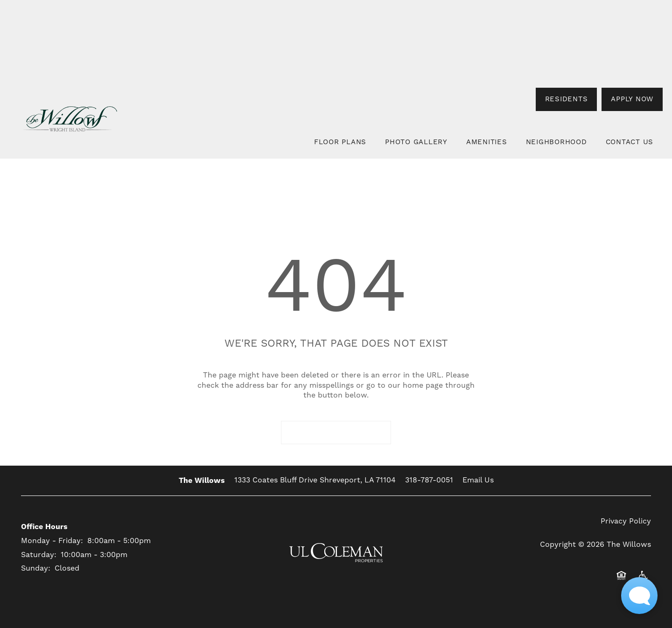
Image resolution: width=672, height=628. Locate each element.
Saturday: (39, 555)
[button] (567, 99)
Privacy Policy (626, 521)
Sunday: (36, 568)
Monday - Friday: (52, 541)
